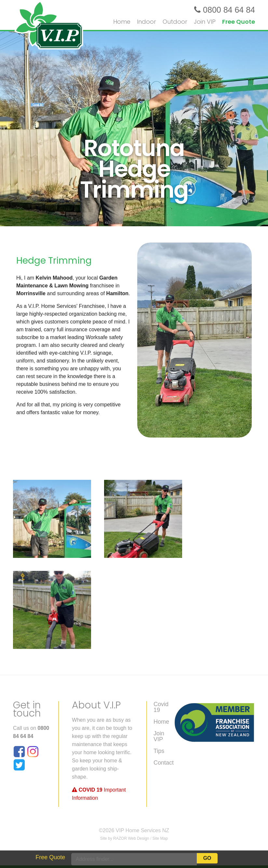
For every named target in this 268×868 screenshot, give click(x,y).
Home (161, 722)
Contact (164, 763)
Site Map (160, 838)
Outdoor (175, 22)
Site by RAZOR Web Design (125, 838)
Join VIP (205, 22)
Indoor (147, 22)
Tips (159, 751)
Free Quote (239, 22)
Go (207, 858)
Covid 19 (161, 707)
